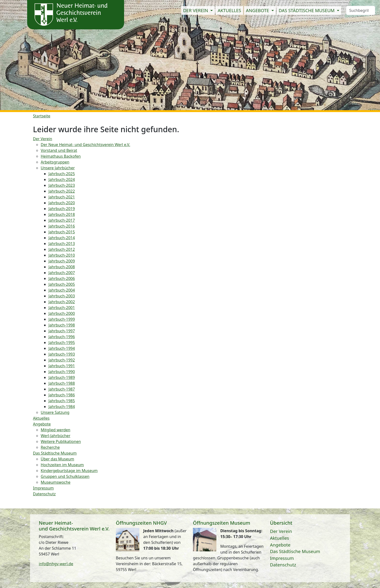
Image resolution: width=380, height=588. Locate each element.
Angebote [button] (258, 10)
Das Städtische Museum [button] (307, 10)
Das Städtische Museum (295, 551)
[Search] (361, 10)
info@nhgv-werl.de (56, 564)
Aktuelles (229, 10)
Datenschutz (283, 565)
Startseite (42, 116)
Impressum (282, 558)
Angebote (280, 545)
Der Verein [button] (196, 10)
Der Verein (281, 531)
